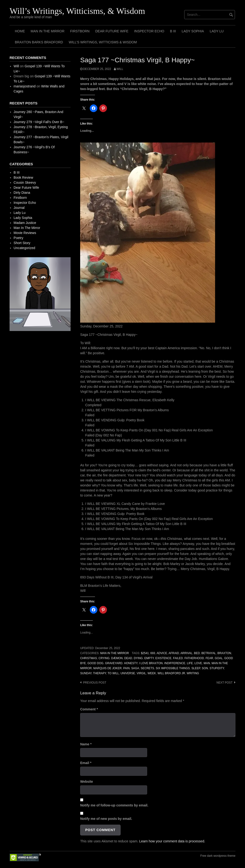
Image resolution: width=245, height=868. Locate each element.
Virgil (141, 673)
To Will (113, 673)
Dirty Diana (22, 193)
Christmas (89, 658)
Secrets (147, 668)
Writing (193, 673)
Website (86, 782)
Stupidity (217, 668)
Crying (104, 658)
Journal (19, 208)
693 (153, 653)
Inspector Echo (149, 31)
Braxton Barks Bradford (39, 42)
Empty (149, 658)
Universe (128, 673)
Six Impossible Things (173, 668)
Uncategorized (24, 248)
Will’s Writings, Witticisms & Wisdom (103, 42)
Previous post (95, 683)
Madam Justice (25, 223)
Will (120, 69)
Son (205, 668)
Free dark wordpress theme (218, 856)
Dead (128, 658)
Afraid (174, 653)
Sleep (196, 668)
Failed (178, 658)
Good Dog (96, 663)
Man (207, 663)
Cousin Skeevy (25, 183)
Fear (209, 658)
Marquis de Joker (107, 668)
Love (198, 663)
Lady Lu (217, 31)
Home (20, 31)
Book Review (23, 177)
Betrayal (209, 653)
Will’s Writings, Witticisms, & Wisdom (77, 11)
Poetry (18, 238)
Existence (163, 658)
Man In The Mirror (47, 31)
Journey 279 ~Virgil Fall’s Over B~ (39, 122)
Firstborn (80, 31)
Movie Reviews (25, 233)
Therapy (100, 673)
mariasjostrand (25, 86)
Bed (197, 653)
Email (86, 763)
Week (152, 673)
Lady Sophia (193, 31)
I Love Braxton (151, 663)
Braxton (224, 653)
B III (173, 31)
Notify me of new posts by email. (106, 819)
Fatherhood (194, 658)
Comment (89, 709)
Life (190, 663)
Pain (126, 668)
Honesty (131, 663)
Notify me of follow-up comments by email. (114, 805)
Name (86, 744)
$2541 (145, 653)
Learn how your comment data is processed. (172, 841)
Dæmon (117, 658)
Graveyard (114, 663)
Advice (162, 653)
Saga (135, 668)
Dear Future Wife (112, 31)
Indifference (175, 663)
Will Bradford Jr (171, 673)
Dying (138, 658)
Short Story (22, 243)
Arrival (186, 653)
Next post (225, 683)
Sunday (86, 673)
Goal (219, 658)
